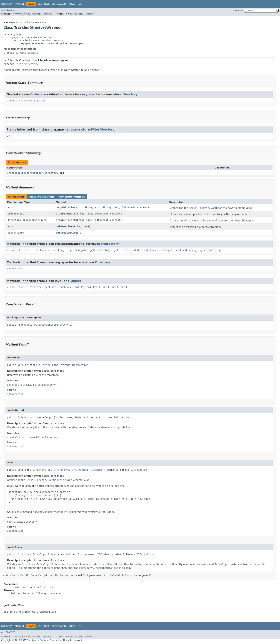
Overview (7, 4)
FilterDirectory (27, 64)
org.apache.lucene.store (31, 22)
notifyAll (94, 287)
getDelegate (78, 250)
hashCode (66, 287)
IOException (80, 365)
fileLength (60, 250)
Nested (17, 14)
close (27, 250)
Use (40, 4)
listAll (136, 250)
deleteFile (63, 226)
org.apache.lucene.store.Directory (30, 37)
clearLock (14, 250)
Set (10, 233)
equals (22, 287)
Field (27, 14)
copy (59, 207)
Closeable (10, 53)
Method (48, 14)
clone (11, 287)
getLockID (121, 250)
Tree (47, 4)
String (89, 207)
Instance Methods (42, 197)
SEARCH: (238, 11)
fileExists (42, 250)
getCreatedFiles (67, 233)
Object (76, 281)
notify (79, 287)
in (8, 136)
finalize (35, 287)
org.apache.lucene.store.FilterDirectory (39, 40)
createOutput (65, 214)
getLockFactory (100, 250)
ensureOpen (14, 269)
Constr (36, 14)
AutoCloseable (29, 53)
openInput (166, 250)
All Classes (8, 10)
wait (106, 287)
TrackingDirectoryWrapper (25, 173)
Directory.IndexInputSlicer (27, 101)
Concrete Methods (72, 197)
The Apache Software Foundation (44, 640)
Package (20, 4)
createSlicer (65, 220)
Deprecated (59, 4)
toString (215, 250)
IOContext (129, 207)
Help (80, 4)
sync (203, 250)
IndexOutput (16, 214)
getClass (51, 287)
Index (71, 4)
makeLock (150, 250)
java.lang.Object (14, 34)
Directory (130, 94)
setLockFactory (186, 250)
